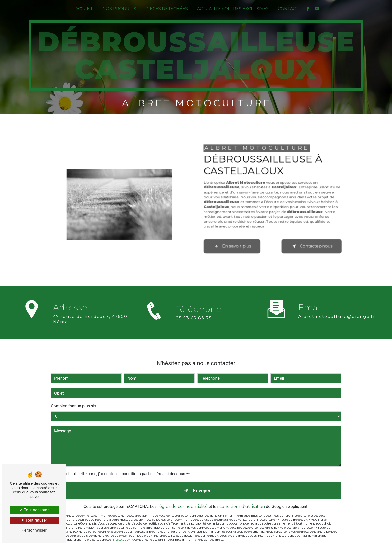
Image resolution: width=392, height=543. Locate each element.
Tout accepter (34, 510)
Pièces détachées (167, 9)
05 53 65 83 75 (194, 325)
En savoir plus (232, 246)
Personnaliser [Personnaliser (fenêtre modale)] (34, 530)
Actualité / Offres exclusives (233, 9)
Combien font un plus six (73, 399)
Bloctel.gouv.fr (123, 533)
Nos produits (119, 9)
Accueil (84, 9)
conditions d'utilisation (242, 500)
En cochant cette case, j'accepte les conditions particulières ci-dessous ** (123, 467)
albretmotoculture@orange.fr (337, 309)
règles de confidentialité (183, 500)
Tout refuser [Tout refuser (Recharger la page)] (34, 520)
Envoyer (202, 484)
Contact (288, 9)
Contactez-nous (311, 246)
